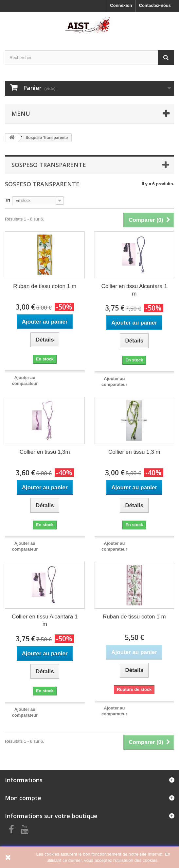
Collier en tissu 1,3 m (134, 452)
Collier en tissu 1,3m (45, 452)
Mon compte (23, 798)
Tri (8, 200)
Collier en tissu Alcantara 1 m (134, 290)
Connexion (121, 5)
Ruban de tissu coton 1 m (45, 286)
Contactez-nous (155, 5)
